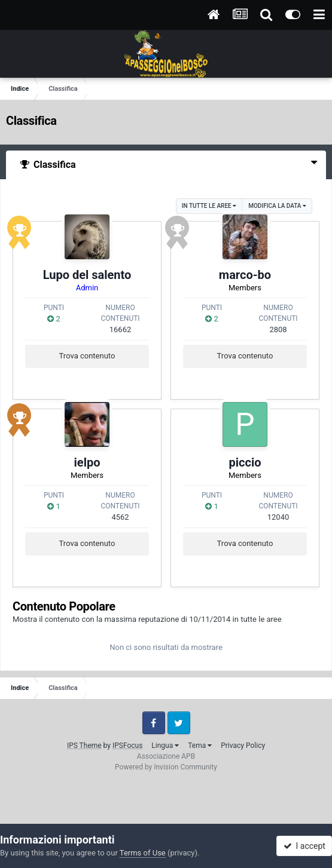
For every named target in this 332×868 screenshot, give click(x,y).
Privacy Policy (243, 746)
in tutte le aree (209, 206)
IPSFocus (127, 746)
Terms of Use (143, 853)
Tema (200, 746)
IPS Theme (84, 746)
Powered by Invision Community (166, 767)
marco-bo (245, 275)
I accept (304, 846)
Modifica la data (277, 206)
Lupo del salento (87, 275)
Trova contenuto (87, 356)
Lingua (165, 746)
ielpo (87, 462)
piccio (245, 462)
